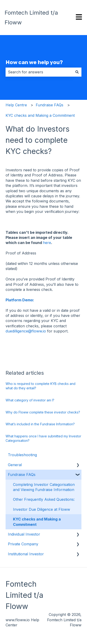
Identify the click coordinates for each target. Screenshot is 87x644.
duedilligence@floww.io (26, 331)
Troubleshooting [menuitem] (22, 455)
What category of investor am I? (30, 400)
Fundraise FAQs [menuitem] (22, 475)
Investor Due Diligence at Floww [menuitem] (42, 509)
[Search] (77, 72)
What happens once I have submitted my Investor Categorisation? (43, 438)
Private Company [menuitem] (23, 544)
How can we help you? (34, 62)
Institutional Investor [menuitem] (26, 554)
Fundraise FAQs (50, 105)
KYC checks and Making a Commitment (40, 115)
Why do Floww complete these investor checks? (43, 412)
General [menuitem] (15, 465)
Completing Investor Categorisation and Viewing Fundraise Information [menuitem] (44, 487)
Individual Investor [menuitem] (24, 534)
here (47, 243)
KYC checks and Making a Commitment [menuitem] (37, 522)
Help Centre (16, 105)
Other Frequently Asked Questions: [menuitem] (44, 499)
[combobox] (39, 72)
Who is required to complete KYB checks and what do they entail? (40, 386)
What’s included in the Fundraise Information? (40, 424)
